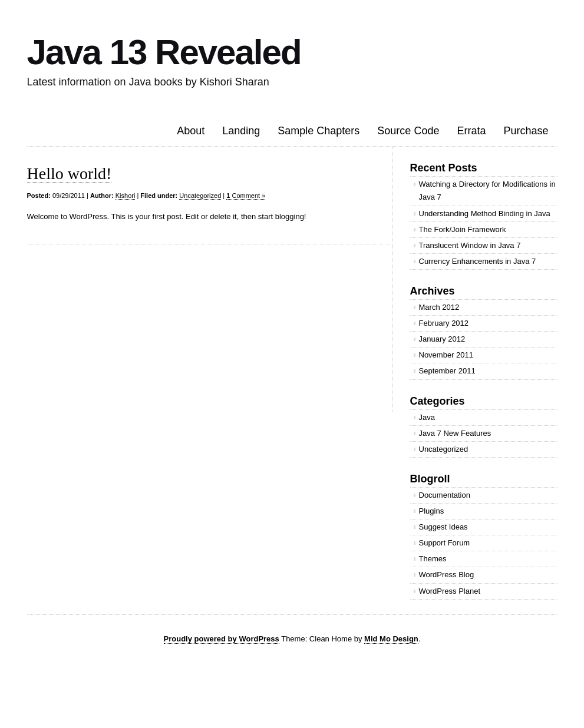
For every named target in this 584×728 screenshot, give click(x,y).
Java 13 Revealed (164, 52)
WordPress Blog (447, 575)
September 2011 (447, 371)
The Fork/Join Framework (463, 229)
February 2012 (444, 323)
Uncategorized (200, 196)
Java (427, 417)
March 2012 (439, 307)
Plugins (432, 511)
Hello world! (70, 173)
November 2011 (446, 355)
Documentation (445, 495)
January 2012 (442, 339)
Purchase (526, 131)
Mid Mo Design (391, 639)
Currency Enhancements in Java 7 (478, 261)
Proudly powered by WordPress (222, 639)
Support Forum (445, 543)
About (191, 131)
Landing (241, 131)
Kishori (126, 196)
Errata (471, 131)
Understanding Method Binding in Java (485, 214)
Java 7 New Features (455, 433)
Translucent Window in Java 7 (470, 245)
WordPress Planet (450, 591)
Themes (433, 559)
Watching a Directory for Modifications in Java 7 (487, 191)
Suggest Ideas (443, 527)
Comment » (246, 196)
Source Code (408, 131)
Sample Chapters (319, 131)
